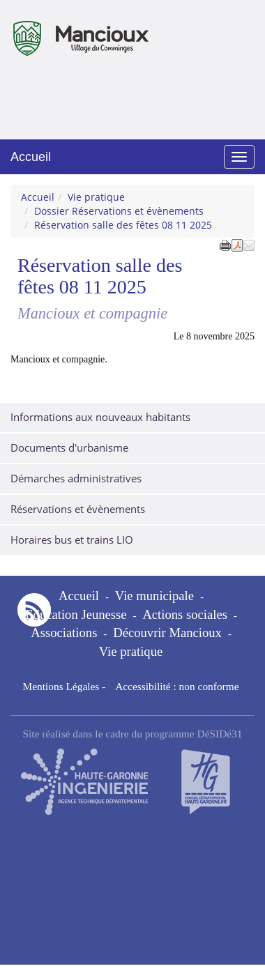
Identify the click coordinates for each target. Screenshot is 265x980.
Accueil (31, 157)
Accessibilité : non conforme (177, 686)
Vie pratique (96, 197)
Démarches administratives (76, 478)
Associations (64, 633)
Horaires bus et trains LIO (72, 540)
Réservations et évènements (78, 509)
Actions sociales (185, 614)
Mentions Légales (61, 686)
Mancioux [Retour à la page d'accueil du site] (67, 31)
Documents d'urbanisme (69, 448)
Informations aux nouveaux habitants (100, 417)
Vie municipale (154, 596)
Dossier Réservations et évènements (119, 211)
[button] (249, 245)
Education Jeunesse (76, 614)
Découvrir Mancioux (167, 633)
